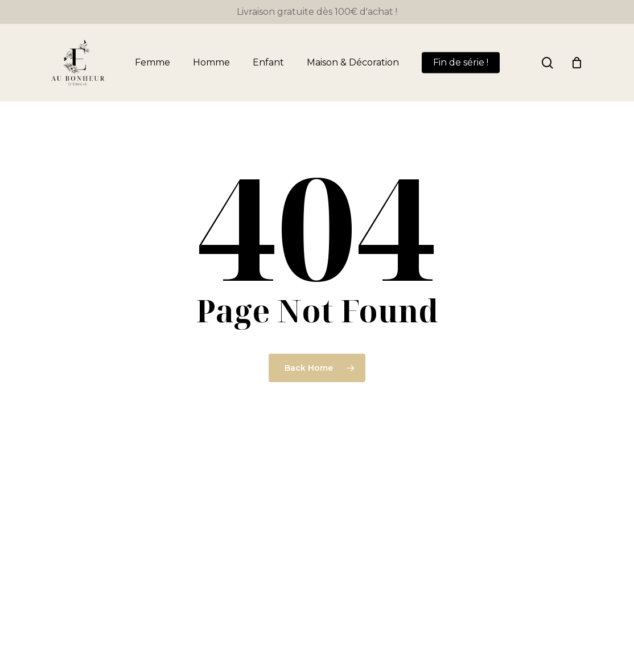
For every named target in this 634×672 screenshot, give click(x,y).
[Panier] (577, 63)
